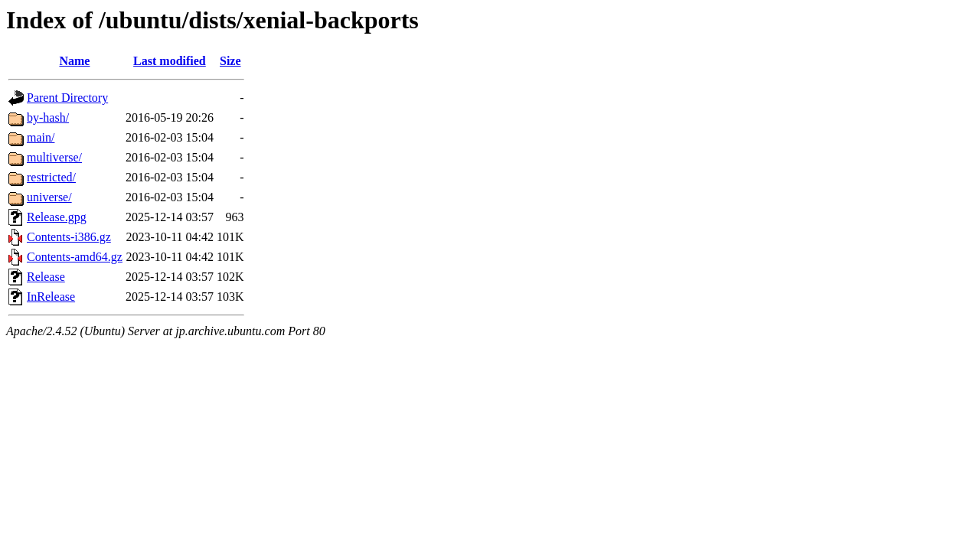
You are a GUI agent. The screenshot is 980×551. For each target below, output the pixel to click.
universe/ (49, 197)
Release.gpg (57, 217)
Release (46, 277)
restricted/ (51, 177)
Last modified (170, 61)
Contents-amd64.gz (75, 257)
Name (74, 61)
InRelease (51, 297)
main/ (41, 137)
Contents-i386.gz (69, 237)
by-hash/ (48, 117)
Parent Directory (67, 98)
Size (230, 61)
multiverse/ (54, 157)
